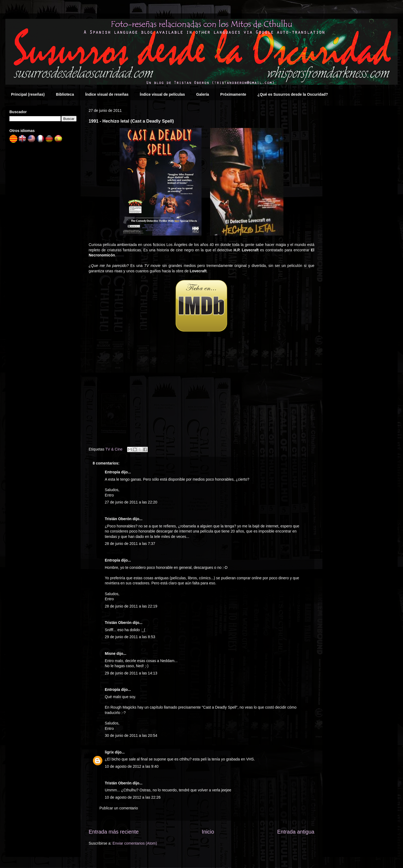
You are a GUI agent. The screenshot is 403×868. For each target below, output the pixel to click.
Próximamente (233, 94)
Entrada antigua (296, 832)
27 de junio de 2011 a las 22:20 (131, 502)
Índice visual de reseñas (107, 94)
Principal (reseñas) (28, 94)
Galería (202, 94)
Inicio (208, 832)
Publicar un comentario (119, 808)
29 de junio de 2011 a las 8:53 (130, 637)
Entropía (112, 472)
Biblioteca (65, 94)
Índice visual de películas (162, 94)
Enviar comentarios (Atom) (135, 843)
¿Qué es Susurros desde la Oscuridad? (293, 94)
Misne (110, 653)
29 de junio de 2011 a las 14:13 (131, 673)
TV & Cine (114, 449)
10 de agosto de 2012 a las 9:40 (132, 766)
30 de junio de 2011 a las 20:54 (131, 735)
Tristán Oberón (118, 519)
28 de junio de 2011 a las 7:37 (130, 544)
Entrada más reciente (114, 832)
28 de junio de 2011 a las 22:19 (131, 606)
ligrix (109, 752)
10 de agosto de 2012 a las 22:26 (133, 797)
